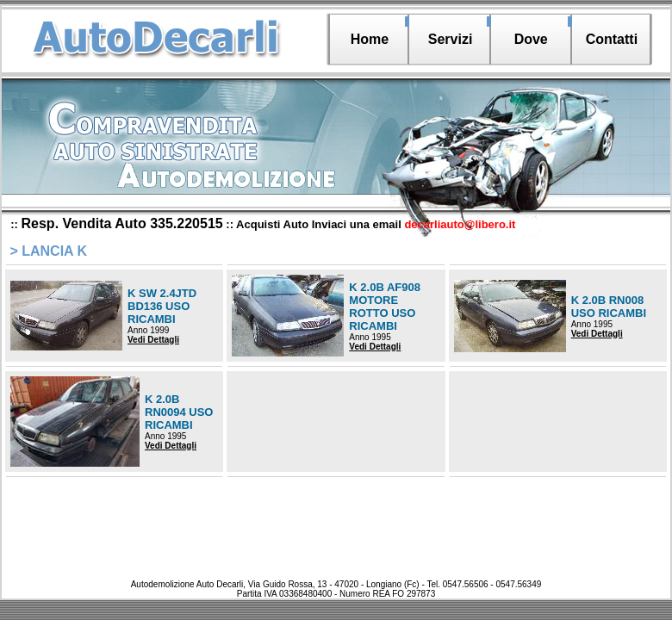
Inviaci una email (414, 224)
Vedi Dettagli (153, 340)
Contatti (612, 39)
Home (370, 39)
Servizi (451, 39)
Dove (531, 39)
